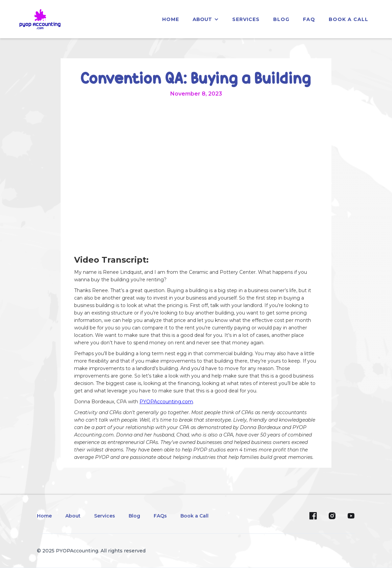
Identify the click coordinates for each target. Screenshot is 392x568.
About (73, 516)
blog (281, 19)
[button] (206, 19)
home (171, 19)
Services (105, 516)
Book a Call (349, 19)
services (246, 19)
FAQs (160, 516)
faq (309, 19)
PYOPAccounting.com (166, 402)
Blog (134, 516)
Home (44, 516)
